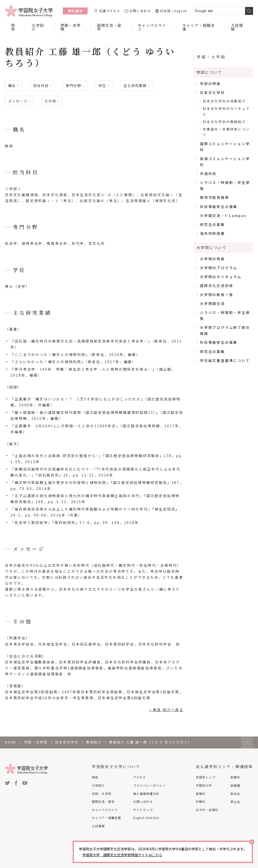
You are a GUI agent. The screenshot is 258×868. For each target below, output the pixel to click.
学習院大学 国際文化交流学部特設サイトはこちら (122, 855)
